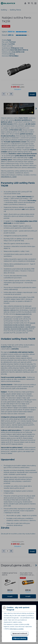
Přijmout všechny (20, 638)
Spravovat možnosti (20, 633)
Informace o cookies (16, 629)
